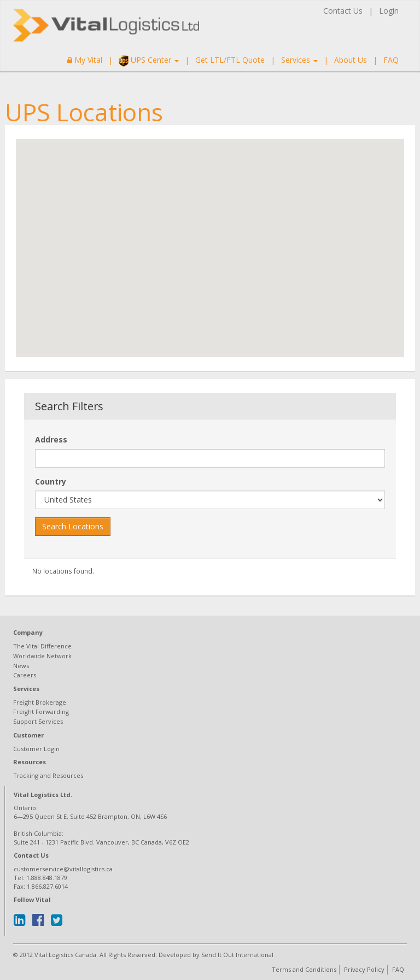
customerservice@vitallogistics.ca (63, 869)
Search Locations (73, 526)
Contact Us (343, 11)
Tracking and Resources (48, 775)
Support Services (38, 721)
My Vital (85, 60)
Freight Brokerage (40, 702)
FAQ (391, 60)
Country (51, 482)
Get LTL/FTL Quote (230, 60)
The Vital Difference (42, 646)
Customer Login (36, 749)
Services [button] (299, 60)
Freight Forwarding (41, 712)
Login (389, 11)
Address (51, 439)
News (21, 666)
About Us (351, 60)
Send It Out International (237, 955)
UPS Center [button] (149, 61)
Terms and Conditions (304, 969)
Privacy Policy (364, 969)
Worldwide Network (42, 656)
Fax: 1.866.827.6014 (41, 886)
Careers (25, 675)
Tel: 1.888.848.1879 (40, 878)
